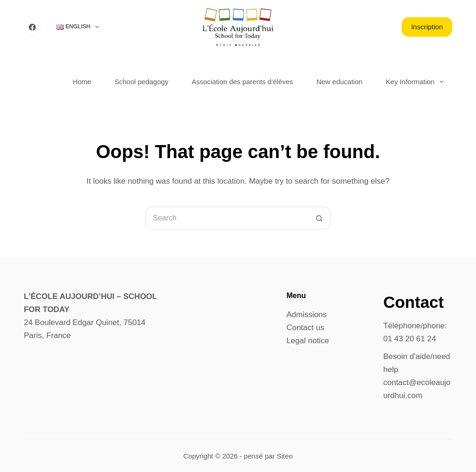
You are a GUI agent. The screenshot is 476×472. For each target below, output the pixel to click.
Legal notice (308, 341)
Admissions (307, 315)
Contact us (305, 328)
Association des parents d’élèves (242, 82)
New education (340, 82)
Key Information (416, 82)
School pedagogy (141, 82)
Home (82, 82)
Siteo (284, 456)
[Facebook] (33, 27)
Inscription (427, 27)
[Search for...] (226, 218)
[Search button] (319, 218)
